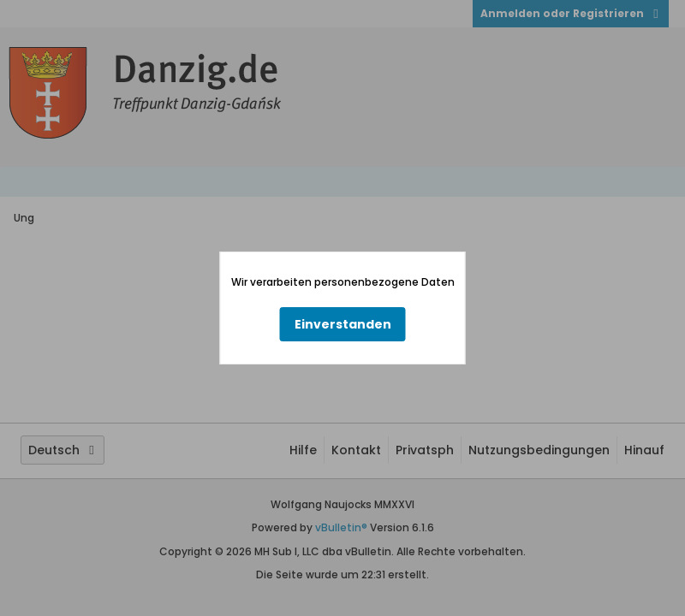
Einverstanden (343, 324)
